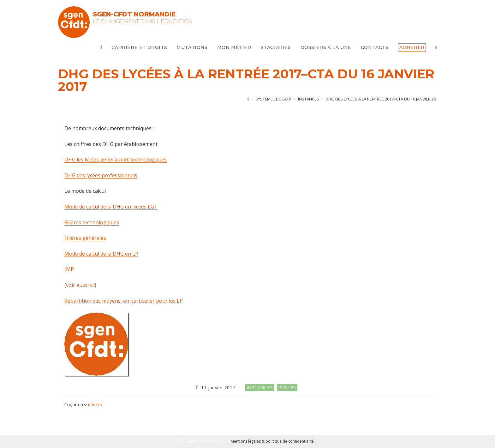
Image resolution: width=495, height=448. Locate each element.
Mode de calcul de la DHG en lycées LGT (111, 207)
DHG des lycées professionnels (101, 175)
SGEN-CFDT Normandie (134, 14)
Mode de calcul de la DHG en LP (101, 254)
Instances (259, 387)
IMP (69, 269)
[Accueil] (248, 99)
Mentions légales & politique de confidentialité (272, 441)
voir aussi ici (80, 285)
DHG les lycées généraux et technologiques (116, 160)
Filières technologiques (92, 222)
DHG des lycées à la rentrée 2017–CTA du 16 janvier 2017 (383, 99)
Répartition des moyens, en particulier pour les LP (124, 301)
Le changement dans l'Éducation (143, 21)
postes (95, 405)
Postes (287, 387)
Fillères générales (85, 238)
